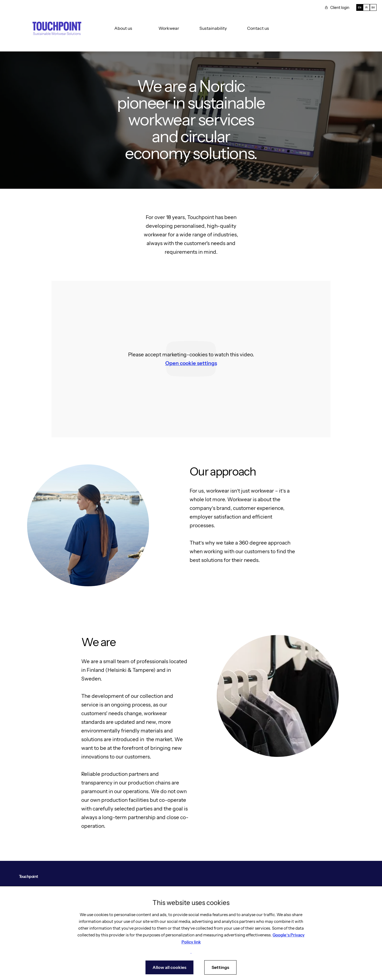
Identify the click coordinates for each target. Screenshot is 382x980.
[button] (120, 28)
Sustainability (213, 28)
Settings (220, 967)
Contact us (258, 28)
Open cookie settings (191, 363)
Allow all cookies (169, 967)
